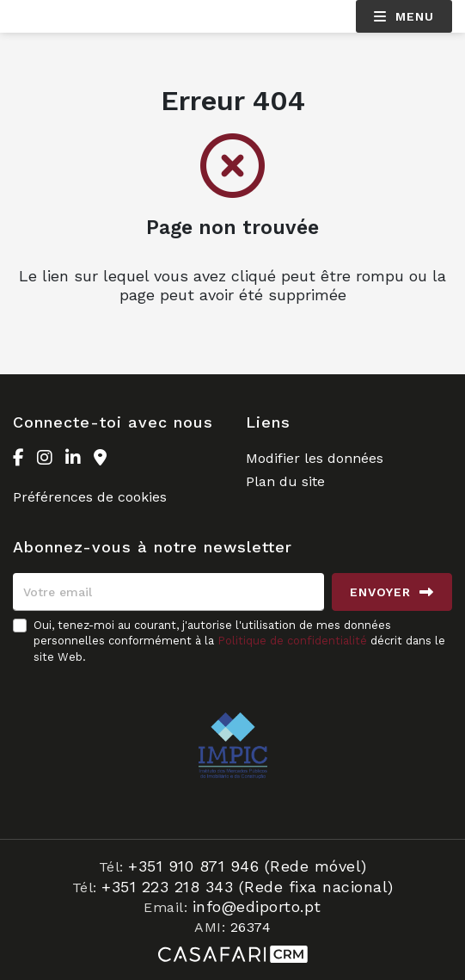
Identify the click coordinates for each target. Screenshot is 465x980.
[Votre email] (168, 592)
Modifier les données (315, 458)
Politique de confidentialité (292, 641)
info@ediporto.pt (257, 906)
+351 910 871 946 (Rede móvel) (248, 866)
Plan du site (285, 481)
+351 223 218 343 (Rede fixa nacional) (248, 887)
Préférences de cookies (90, 497)
